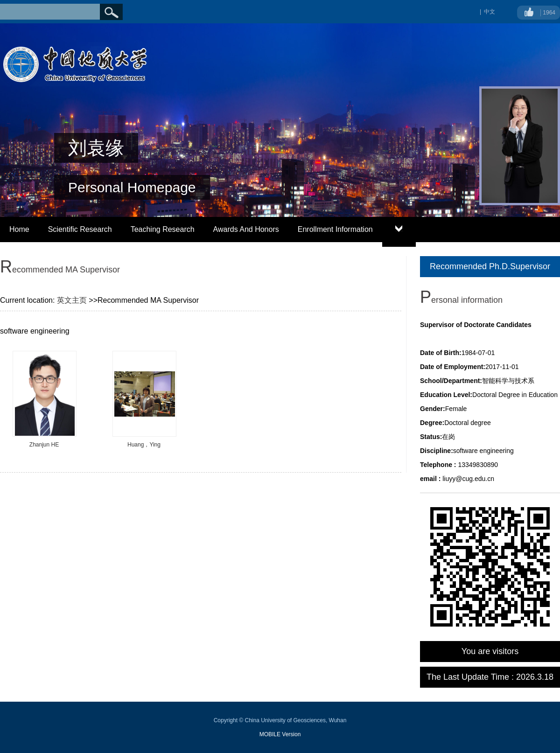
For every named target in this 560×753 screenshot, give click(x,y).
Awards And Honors (246, 229)
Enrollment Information (335, 229)
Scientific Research (80, 229)
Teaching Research (163, 229)
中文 (490, 12)
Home (19, 229)
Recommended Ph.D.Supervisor (490, 266)
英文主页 (72, 300)
